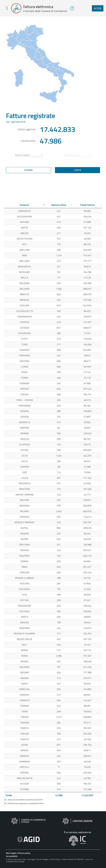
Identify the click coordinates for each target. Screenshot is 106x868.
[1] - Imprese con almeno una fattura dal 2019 (23, 800)
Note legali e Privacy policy (18, 853)
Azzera (29, 170)
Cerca (78, 170)
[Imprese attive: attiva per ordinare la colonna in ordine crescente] (59, 205)
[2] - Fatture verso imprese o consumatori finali (24, 804)
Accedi (98, 8)
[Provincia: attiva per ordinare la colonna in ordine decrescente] (25, 205)
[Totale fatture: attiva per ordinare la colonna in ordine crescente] (87, 205)
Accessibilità (12, 856)
